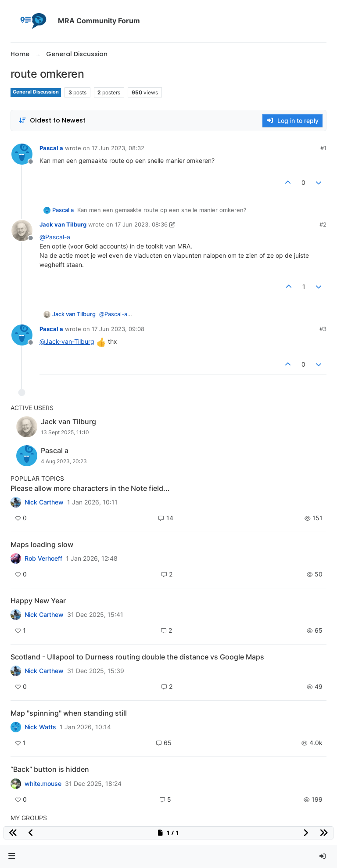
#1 (323, 148)
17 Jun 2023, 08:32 (118, 148)
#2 (323, 224)
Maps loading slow (42, 544)
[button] (12, 856)
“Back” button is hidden (50, 769)
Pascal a (51, 148)
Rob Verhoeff (43, 558)
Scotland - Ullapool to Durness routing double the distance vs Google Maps (137, 657)
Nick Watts (40, 727)
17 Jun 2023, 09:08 (118, 329)
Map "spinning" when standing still (69, 713)
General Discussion (36, 92)
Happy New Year (38, 601)
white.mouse (43, 784)
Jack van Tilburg (63, 224)
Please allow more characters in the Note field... (90, 488)
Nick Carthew (44, 502)
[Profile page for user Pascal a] (22, 154)
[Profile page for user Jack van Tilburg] (22, 231)
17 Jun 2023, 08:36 (141, 224)
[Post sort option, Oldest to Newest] (52, 121)
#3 (323, 329)
